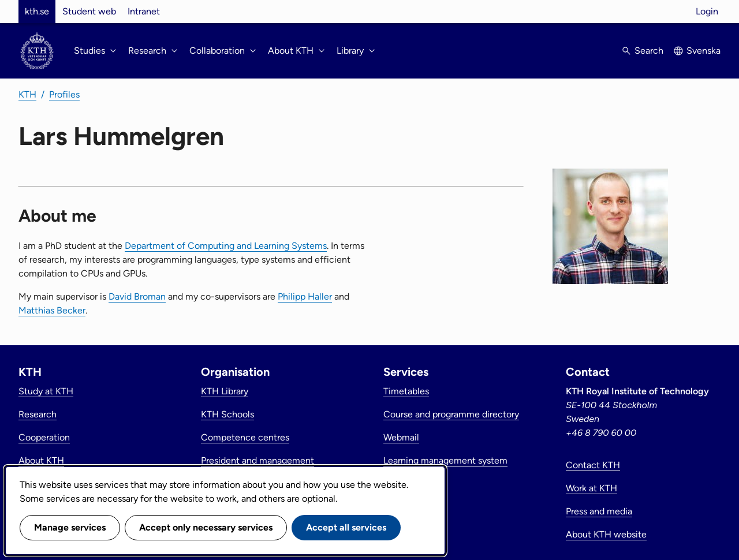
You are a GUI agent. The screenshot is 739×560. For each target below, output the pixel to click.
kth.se (37, 11)
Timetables (406, 391)
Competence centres (245, 437)
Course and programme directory (451, 414)
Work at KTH (591, 488)
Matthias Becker (52, 310)
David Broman (137, 296)
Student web (89, 11)
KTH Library (225, 391)
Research (38, 414)
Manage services (70, 527)
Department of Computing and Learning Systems (226, 246)
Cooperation (44, 437)
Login (707, 11)
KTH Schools (227, 414)
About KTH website (606, 534)
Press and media (599, 511)
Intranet (144, 11)
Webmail (401, 437)
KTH (27, 94)
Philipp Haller (305, 296)
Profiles (64, 94)
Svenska (703, 51)
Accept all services (346, 527)
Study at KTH (46, 391)
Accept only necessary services (206, 527)
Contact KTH (593, 465)
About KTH (41, 460)
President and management (257, 460)
